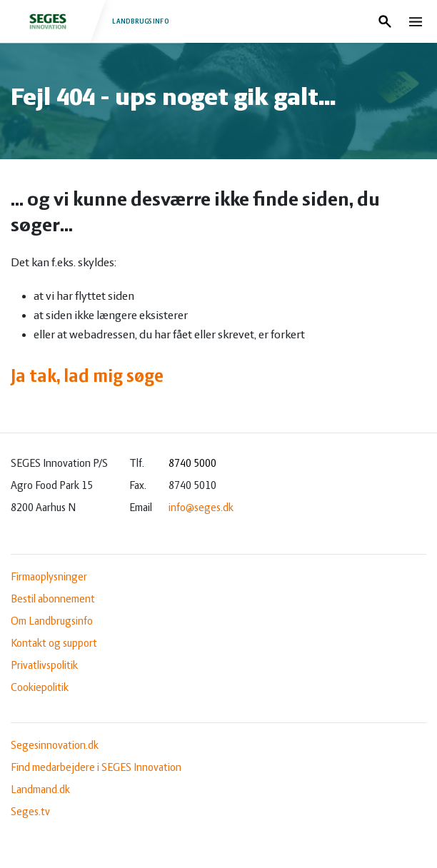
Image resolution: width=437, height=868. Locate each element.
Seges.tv (30, 812)
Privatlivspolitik (44, 666)
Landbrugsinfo (91, 21)
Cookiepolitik (40, 688)
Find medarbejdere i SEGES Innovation (96, 768)
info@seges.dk (201, 508)
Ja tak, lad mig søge (87, 377)
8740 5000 (192, 464)
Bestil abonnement (53, 600)
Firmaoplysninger (49, 577)
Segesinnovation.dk (55, 746)
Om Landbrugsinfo (52, 622)
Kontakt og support (54, 644)
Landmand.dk (40, 790)
